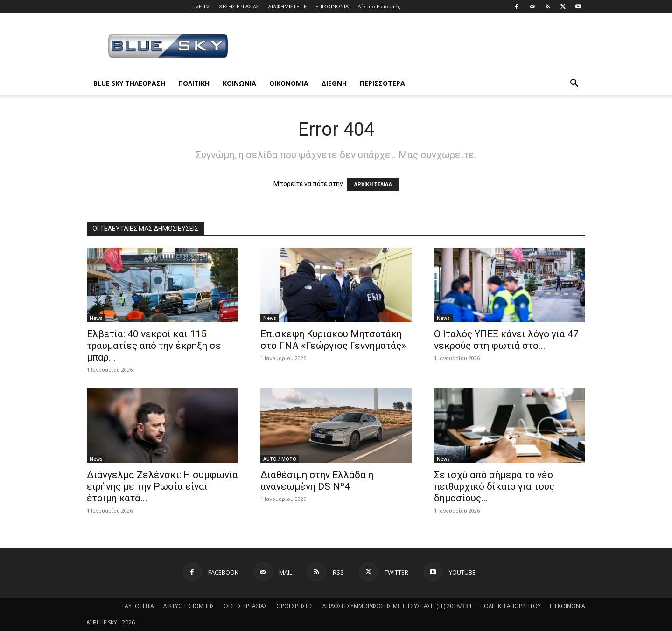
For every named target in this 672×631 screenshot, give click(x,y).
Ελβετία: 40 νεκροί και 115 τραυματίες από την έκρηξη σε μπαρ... (154, 346)
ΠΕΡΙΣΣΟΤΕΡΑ (382, 83)
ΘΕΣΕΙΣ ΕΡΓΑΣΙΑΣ (239, 6)
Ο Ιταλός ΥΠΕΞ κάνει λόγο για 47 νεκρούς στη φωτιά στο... (506, 340)
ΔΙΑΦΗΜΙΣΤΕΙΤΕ (287, 6)
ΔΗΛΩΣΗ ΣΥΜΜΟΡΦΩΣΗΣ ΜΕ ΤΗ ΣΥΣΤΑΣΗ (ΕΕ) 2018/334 (397, 606)
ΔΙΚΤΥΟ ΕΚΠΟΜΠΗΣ (189, 606)
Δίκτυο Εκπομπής (379, 6)
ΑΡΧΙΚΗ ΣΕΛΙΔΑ (373, 184)
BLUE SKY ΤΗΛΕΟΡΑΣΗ (129, 83)
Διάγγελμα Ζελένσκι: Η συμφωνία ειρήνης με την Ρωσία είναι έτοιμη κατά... (162, 486)
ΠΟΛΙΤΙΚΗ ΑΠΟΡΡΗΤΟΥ (511, 606)
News (96, 318)
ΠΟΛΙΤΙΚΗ (194, 83)
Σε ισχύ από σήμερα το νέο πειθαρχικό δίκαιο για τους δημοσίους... (494, 486)
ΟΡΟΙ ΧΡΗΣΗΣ (295, 606)
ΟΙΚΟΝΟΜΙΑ (289, 83)
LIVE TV (200, 6)
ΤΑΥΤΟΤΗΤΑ (138, 606)
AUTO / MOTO (280, 459)
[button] (574, 84)
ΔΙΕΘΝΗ (334, 83)
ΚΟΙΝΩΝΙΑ (239, 83)
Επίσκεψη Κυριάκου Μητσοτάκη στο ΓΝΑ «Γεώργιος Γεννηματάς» (333, 340)
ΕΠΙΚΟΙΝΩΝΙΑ (332, 6)
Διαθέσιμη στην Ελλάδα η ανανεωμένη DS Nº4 (317, 481)
